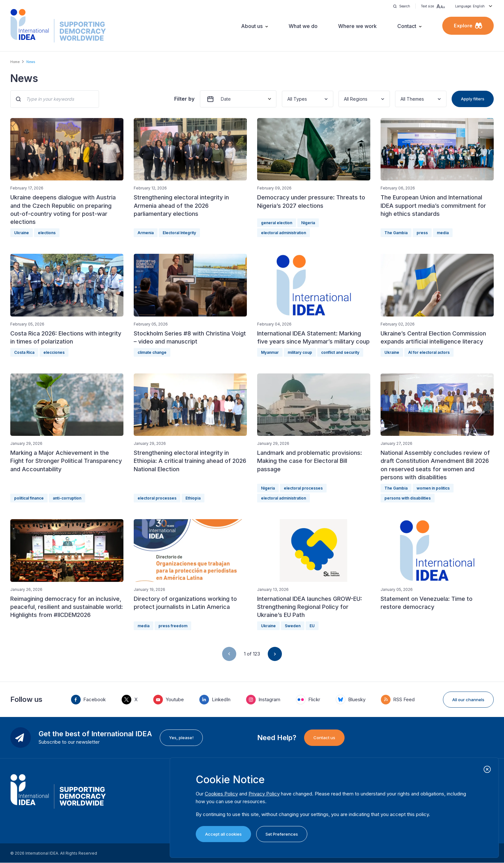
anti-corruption (67, 498)
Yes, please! (181, 738)
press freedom (173, 626)
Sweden (293, 626)
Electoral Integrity (179, 233)
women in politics (433, 488)
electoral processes (157, 498)
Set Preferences (282, 834)
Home (15, 62)
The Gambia (396, 233)
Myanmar (270, 352)
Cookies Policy (221, 794)
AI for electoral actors (429, 352)
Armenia (146, 233)
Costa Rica (24, 352)
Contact (407, 26)
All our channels (468, 700)
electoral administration (283, 233)
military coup (300, 352)
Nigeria (308, 223)
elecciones (54, 352)
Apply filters (473, 99)
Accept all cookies (223, 834)
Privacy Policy (264, 794)
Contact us (324, 738)
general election (277, 223)
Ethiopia (193, 498)
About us (252, 26)
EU (312, 626)
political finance (29, 498)
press (422, 233)
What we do (303, 26)
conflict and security (340, 352)
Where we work (357, 26)
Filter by (184, 99)
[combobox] (288, 99)
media (443, 233)
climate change (152, 352)
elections (47, 233)
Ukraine (22, 233)
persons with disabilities (408, 498)
